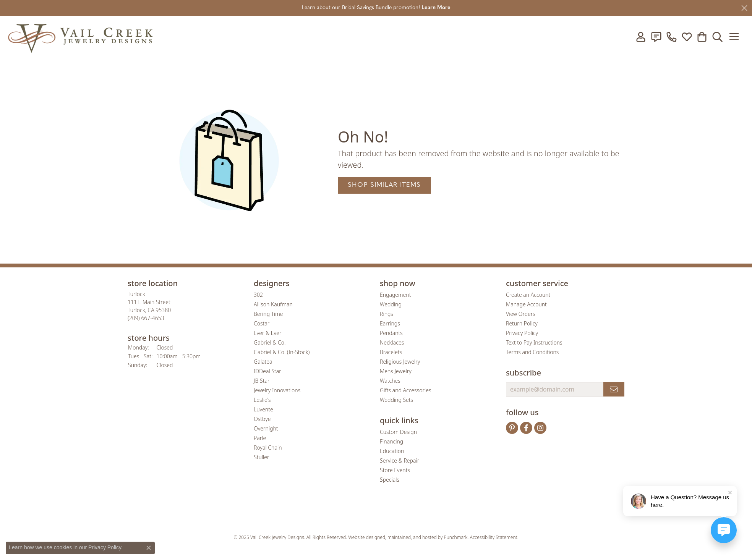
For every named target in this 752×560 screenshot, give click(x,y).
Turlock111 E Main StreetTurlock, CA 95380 (149, 306)
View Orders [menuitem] (521, 314)
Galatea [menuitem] (263, 362)
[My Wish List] (687, 37)
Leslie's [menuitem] (262, 400)
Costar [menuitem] (262, 323)
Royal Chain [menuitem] (268, 448)
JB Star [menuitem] (262, 381)
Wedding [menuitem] (391, 304)
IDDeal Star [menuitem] (267, 371)
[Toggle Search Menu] (717, 37)
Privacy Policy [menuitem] (522, 333)
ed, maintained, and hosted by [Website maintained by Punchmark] (412, 537)
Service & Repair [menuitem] (399, 460)
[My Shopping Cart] (702, 37)
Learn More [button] (436, 8)
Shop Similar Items (384, 185)
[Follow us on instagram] (540, 428)
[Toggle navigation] (737, 37)
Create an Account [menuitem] (528, 295)
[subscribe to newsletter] (614, 389)
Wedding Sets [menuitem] (396, 400)
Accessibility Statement (494, 537)
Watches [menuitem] (390, 381)
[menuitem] (316, 515)
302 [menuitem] (258, 295)
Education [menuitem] (392, 451)
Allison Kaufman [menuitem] (273, 304)
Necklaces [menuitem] (392, 342)
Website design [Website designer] (364, 537)
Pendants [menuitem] (391, 333)
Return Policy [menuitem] (522, 323)
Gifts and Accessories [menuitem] (406, 390)
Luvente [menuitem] (263, 409)
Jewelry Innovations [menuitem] (277, 390)
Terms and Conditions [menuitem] (532, 352)
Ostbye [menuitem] (262, 419)
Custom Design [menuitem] (398, 432)
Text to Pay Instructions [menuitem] (534, 342)
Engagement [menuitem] (395, 295)
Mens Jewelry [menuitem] (396, 371)
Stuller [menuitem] (261, 457)
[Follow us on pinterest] (512, 428)
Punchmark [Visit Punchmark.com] (456, 537)
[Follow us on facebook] (526, 428)
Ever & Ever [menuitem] (267, 333)
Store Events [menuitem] (395, 470)
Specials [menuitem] (390, 480)
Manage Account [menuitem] (526, 304)
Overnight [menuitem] (266, 428)
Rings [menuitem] (387, 314)
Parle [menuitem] (260, 438)
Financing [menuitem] (391, 441)
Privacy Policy (105, 547)
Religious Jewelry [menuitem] (400, 362)
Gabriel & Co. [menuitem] (270, 342)
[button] (187, 283)
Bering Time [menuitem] (268, 314)
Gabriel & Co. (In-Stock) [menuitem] (282, 352)
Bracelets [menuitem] (391, 352)
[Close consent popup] (149, 548)
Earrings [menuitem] (390, 323)
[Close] (744, 8)
